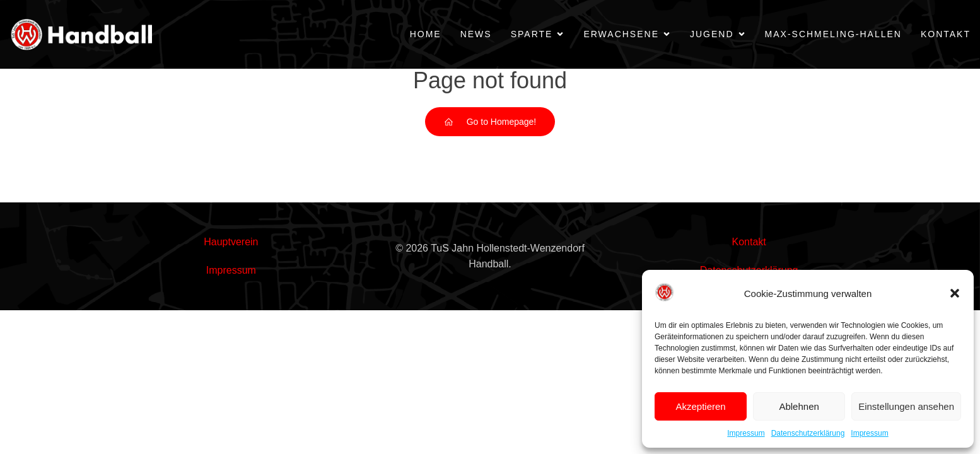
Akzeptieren (700, 406)
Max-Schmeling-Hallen (833, 34)
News (476, 34)
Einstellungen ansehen (906, 406)
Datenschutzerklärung (808, 433)
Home (426, 34)
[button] (955, 293)
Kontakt (946, 34)
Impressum (746, 433)
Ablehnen (799, 406)
